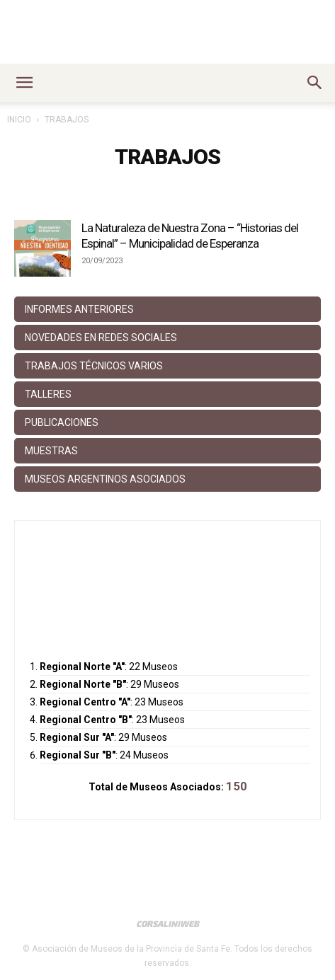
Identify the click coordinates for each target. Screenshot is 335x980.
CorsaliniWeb (167, 923)
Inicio (19, 120)
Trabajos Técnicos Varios (94, 366)
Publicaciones (62, 422)
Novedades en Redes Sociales (101, 338)
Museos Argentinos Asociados (105, 479)
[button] (24, 83)
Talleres (48, 394)
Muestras (51, 451)
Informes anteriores (79, 309)
